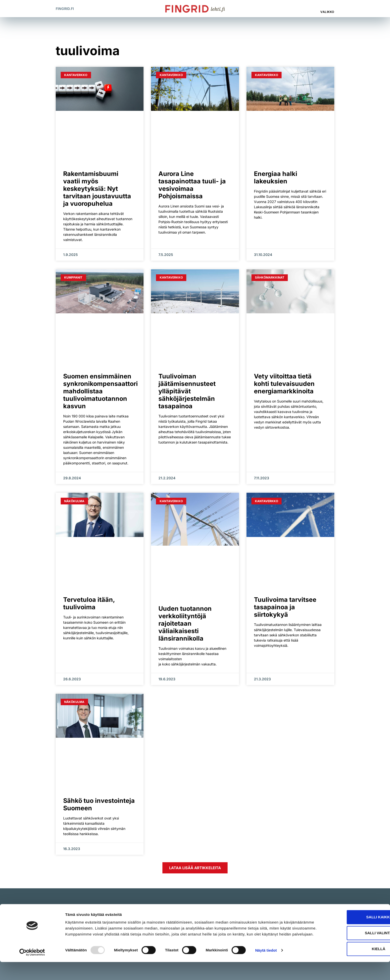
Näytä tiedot (266, 970)
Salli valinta (348, 947)
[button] (307, 9)
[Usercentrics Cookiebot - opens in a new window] (32, 970)
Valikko (327, 12)
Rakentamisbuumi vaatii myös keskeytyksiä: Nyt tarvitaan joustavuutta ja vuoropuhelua (97, 189)
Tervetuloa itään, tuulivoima (89, 603)
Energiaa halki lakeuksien (276, 177)
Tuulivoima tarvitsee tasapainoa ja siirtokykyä (285, 607)
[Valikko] (328, 6)
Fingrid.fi (65, 9)
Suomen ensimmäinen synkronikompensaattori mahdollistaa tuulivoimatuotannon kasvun (100, 391)
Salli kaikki (348, 931)
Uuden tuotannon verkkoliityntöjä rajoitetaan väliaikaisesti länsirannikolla (185, 623)
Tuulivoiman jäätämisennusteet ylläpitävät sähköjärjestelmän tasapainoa (187, 391)
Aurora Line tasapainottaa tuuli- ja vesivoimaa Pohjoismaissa (192, 185)
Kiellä (348, 963)
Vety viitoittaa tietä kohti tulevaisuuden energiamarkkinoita (284, 384)
